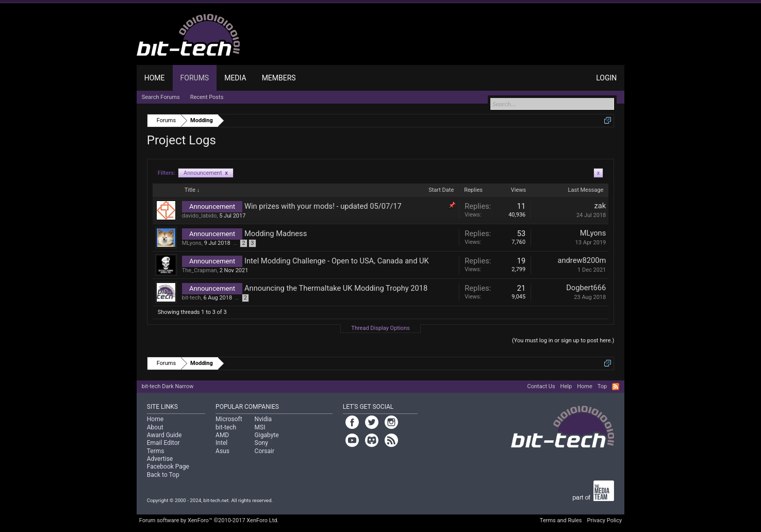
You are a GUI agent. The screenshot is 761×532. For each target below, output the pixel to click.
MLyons (192, 243)
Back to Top (163, 475)
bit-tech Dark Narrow (168, 386)
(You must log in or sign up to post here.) (563, 340)
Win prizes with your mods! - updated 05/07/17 (323, 206)
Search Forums (161, 97)
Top (602, 386)
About (155, 427)
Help (566, 386)
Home (155, 78)
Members (279, 78)
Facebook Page (168, 467)
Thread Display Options (380, 328)
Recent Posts (207, 97)
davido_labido (200, 216)
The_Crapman (200, 270)
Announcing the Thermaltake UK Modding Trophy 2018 (336, 288)
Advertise (160, 459)
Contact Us (541, 386)
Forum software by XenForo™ (209, 520)
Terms (156, 451)
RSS (616, 387)
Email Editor (163, 443)
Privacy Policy (605, 520)
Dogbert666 (586, 288)
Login (606, 78)
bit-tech (192, 298)
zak (600, 206)
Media (235, 78)
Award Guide (164, 435)
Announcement (206, 173)
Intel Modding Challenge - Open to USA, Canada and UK (337, 261)
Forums (195, 78)
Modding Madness (276, 234)
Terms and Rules (561, 520)
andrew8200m (582, 260)
